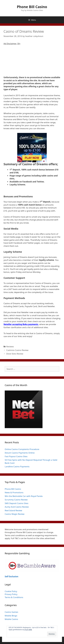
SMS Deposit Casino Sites (17, 503)
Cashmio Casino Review (17, 350)
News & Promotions (14, 492)
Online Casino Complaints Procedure (22, 449)
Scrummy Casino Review (16, 500)
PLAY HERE (28, 630)
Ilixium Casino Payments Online (20, 453)
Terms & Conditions (14, 597)
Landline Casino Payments (17, 466)
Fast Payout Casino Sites (16, 456)
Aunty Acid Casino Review (17, 507)
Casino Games (11, 612)
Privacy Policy (11, 594)
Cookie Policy (11, 591)
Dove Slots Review (15, 354)
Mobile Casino (11, 619)
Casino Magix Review (15, 514)
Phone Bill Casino (32, 7)
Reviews (10, 347)
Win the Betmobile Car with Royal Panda (24, 496)
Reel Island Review (13, 510)
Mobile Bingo (11, 616)
